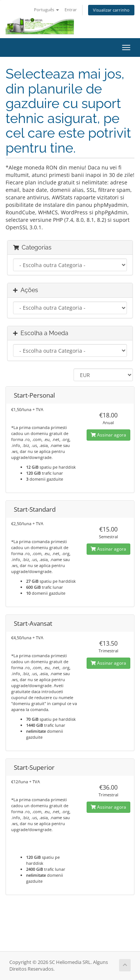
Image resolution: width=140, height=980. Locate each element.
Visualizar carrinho (111, 10)
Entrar (71, 10)
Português (46, 10)
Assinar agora (108, 435)
